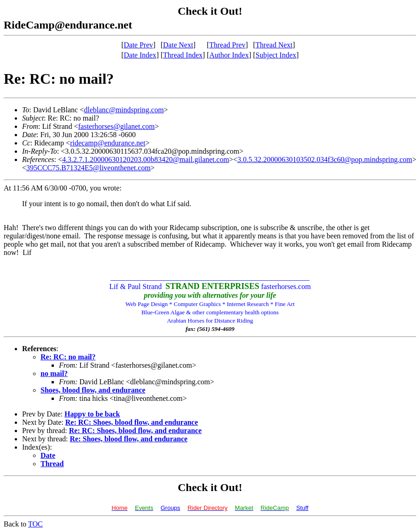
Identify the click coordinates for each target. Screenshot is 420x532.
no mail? (54, 373)
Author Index (229, 55)
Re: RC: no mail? (68, 357)
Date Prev (139, 45)
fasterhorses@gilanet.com (117, 126)
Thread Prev (227, 45)
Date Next (178, 45)
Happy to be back (92, 414)
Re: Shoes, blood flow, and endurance (129, 439)
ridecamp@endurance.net (108, 143)
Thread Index (183, 55)
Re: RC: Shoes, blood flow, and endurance (132, 422)
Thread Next (274, 45)
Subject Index (276, 55)
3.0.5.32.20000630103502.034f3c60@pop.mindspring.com (325, 159)
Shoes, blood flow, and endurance (93, 390)
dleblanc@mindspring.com (124, 110)
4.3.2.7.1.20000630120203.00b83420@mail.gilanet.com (146, 159)
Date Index (140, 55)
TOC (35, 524)
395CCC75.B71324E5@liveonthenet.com (88, 168)
